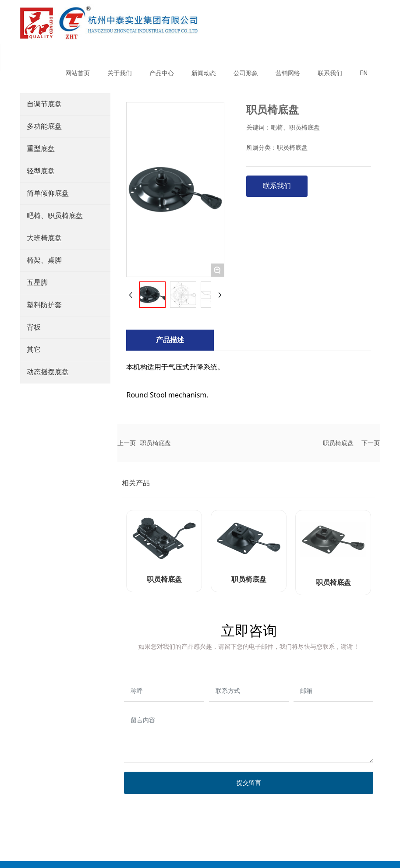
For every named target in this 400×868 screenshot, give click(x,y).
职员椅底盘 (156, 443)
